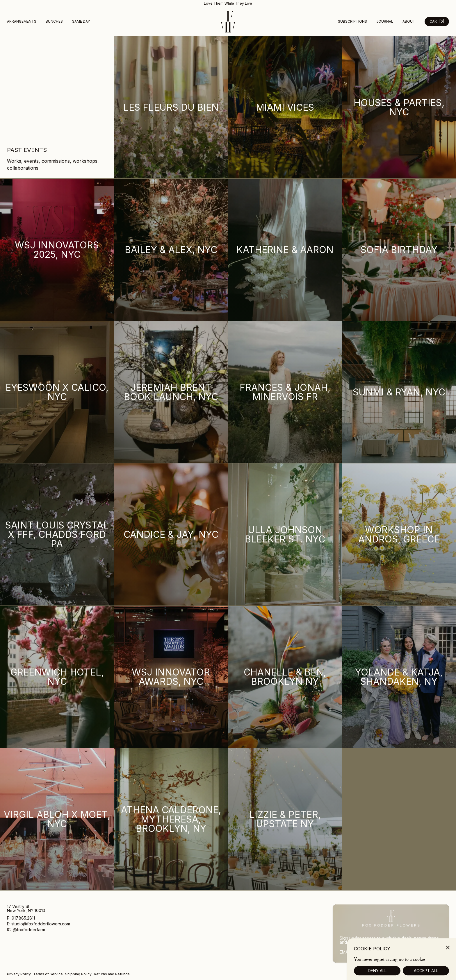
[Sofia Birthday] (399, 250)
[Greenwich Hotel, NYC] (57, 677)
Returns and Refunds (112, 974)
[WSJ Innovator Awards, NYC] (171, 677)
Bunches (54, 21)
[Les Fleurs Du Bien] (171, 108)
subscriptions (352, 21)
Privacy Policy (19, 974)
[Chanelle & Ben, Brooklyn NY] (285, 677)
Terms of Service (48, 974)
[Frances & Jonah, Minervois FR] (285, 392)
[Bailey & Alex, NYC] (171, 250)
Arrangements (22, 21)
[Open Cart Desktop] (437, 22)
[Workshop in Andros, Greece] (399, 535)
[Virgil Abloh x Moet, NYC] (57, 819)
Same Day (81, 21)
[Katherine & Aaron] (285, 250)
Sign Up (434, 952)
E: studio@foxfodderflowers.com (39, 924)
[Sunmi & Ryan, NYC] (399, 392)
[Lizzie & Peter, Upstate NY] (285, 819)
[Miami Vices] (285, 108)
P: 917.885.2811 (22, 918)
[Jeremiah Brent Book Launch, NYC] (171, 392)
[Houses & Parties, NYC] (399, 108)
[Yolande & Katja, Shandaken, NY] (399, 677)
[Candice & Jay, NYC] (171, 535)
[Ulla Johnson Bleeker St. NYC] (285, 535)
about (409, 21)
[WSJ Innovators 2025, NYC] (57, 250)
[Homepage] (228, 22)
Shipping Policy (78, 974)
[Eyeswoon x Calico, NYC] (57, 392)
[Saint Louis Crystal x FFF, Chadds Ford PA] (57, 535)
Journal (385, 21)
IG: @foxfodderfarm (26, 930)
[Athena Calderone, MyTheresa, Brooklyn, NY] (171, 819)
